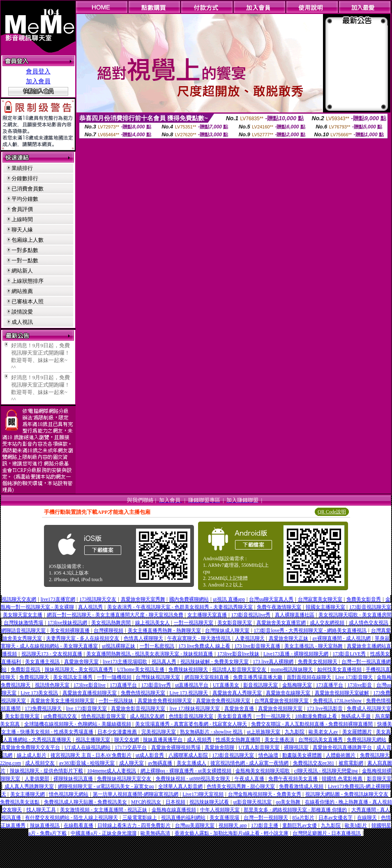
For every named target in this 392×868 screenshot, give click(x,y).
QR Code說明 (332, 512)
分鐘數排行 (25, 178)
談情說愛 (22, 312)
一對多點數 (25, 250)
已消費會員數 (28, 189)
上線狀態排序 (28, 281)
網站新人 (22, 271)
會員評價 (22, 209)
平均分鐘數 (25, 199)
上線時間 (22, 219)
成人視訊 (22, 322)
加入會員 (38, 81)
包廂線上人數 (28, 240)
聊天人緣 (22, 230)
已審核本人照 (28, 301)
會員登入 (38, 71)
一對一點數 (25, 260)
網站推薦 (22, 291)
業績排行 (22, 168)
